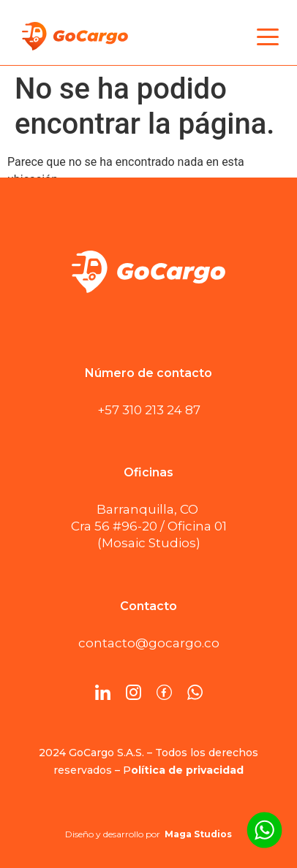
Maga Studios (198, 834)
